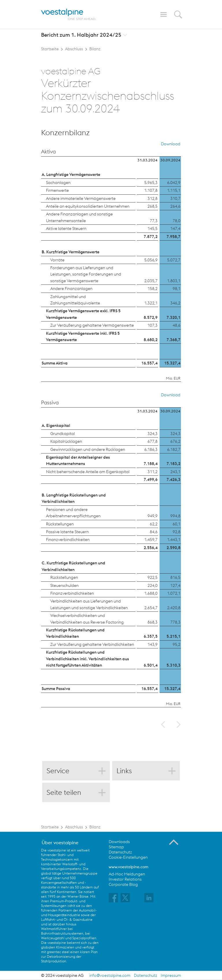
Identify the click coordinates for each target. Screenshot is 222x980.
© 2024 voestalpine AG (62, 975)
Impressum (171, 975)
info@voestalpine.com (110, 975)
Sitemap (116, 847)
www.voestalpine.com (128, 867)
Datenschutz (120, 852)
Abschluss (74, 49)
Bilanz (95, 49)
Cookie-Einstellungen (128, 857)
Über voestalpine (60, 843)
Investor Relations (125, 879)
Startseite (50, 49)
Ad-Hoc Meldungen (127, 874)
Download (171, 144)
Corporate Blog (123, 884)
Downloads (119, 842)
